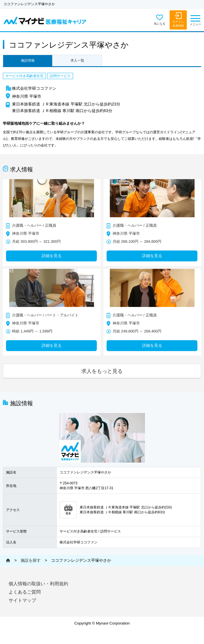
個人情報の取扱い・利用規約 (38, 584)
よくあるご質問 (25, 592)
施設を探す (31, 560)
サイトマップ (22, 600)
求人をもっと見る (102, 371)
